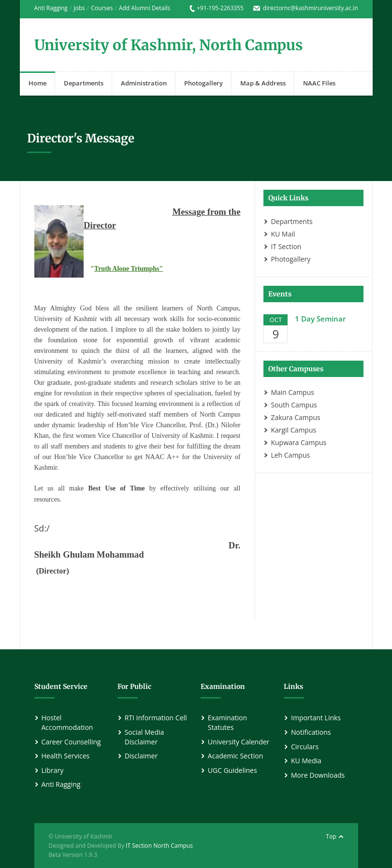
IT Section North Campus (159, 846)
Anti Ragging (51, 8)
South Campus (294, 405)
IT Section (286, 246)
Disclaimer (141, 756)
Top (331, 836)
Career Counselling (71, 742)
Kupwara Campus (298, 442)
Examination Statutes (227, 722)
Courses (102, 8)
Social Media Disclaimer (145, 737)
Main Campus (292, 392)
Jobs (79, 8)
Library (53, 770)
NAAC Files (319, 83)
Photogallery (203, 83)
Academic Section (235, 756)
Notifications (311, 732)
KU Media (306, 761)
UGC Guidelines (232, 770)
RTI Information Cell (156, 718)
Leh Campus (290, 455)
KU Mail (283, 234)
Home (37, 83)
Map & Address (263, 83)
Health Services (66, 756)
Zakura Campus (295, 417)
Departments (84, 83)
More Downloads (318, 775)
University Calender (239, 742)
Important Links (316, 718)
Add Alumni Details (145, 8)
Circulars (305, 747)
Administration (144, 83)
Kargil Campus (293, 430)
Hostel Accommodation (67, 722)
